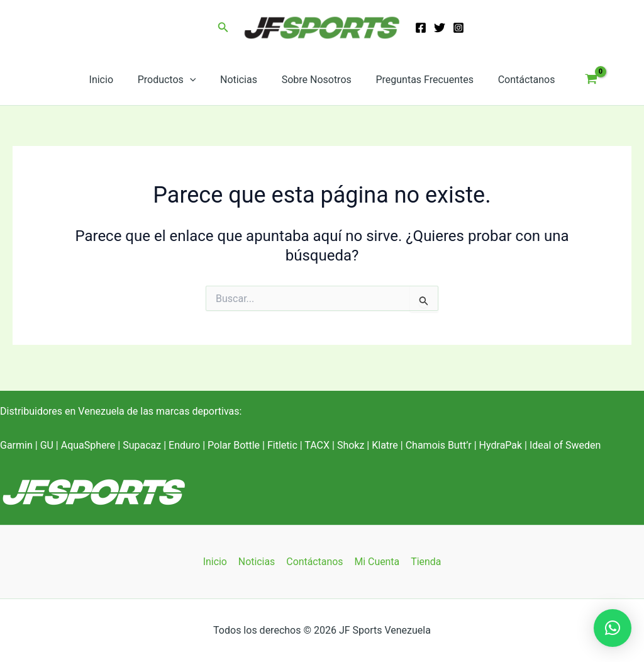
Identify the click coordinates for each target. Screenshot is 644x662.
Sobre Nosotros (314, 80)
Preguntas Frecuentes (418, 80)
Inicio (111, 80)
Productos (173, 80)
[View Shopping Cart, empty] (579, 80)
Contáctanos (516, 80)
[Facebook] (421, 28)
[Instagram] (458, 28)
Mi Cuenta (376, 562)
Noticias (241, 80)
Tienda (424, 562)
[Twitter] (440, 28)
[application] (196, 80)
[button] (223, 27)
